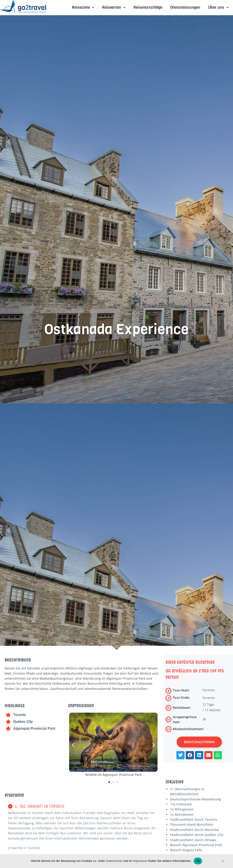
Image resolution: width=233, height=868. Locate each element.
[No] (223, 862)
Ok (198, 861)
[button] (73, 745)
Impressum (140, 861)
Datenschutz (114, 861)
